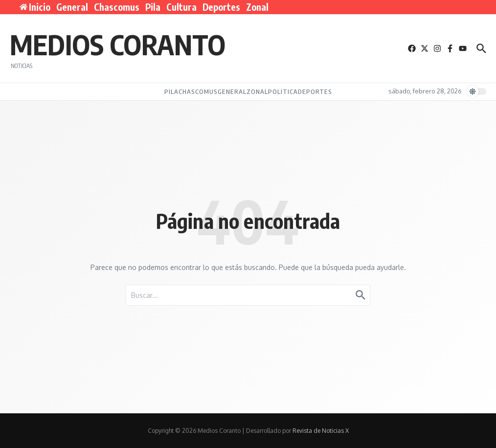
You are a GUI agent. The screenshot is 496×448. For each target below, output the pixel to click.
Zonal (257, 7)
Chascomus (117, 7)
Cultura (181, 7)
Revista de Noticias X (321, 431)
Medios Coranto (118, 44)
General (72, 7)
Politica (283, 91)
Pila (153, 7)
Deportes (221, 7)
